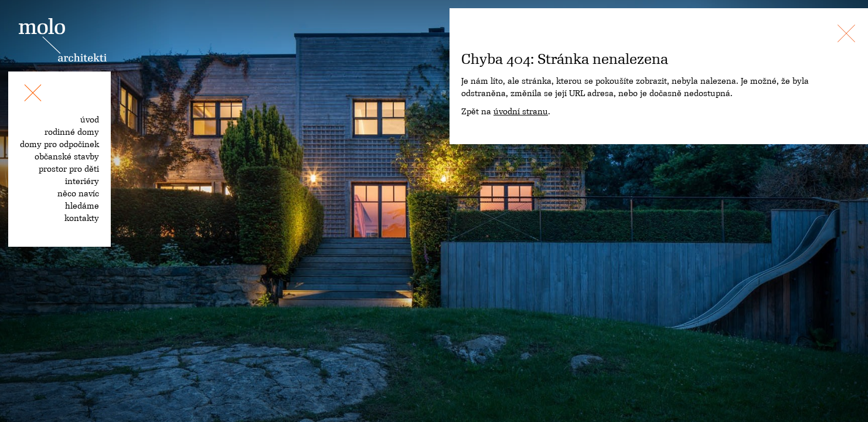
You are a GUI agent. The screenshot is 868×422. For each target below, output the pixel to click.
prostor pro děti (69, 169)
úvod (90, 120)
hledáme (82, 206)
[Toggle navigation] (33, 95)
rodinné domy (72, 132)
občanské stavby (67, 156)
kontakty (82, 218)
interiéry (82, 181)
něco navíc (78, 193)
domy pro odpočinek (59, 144)
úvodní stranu (521, 111)
